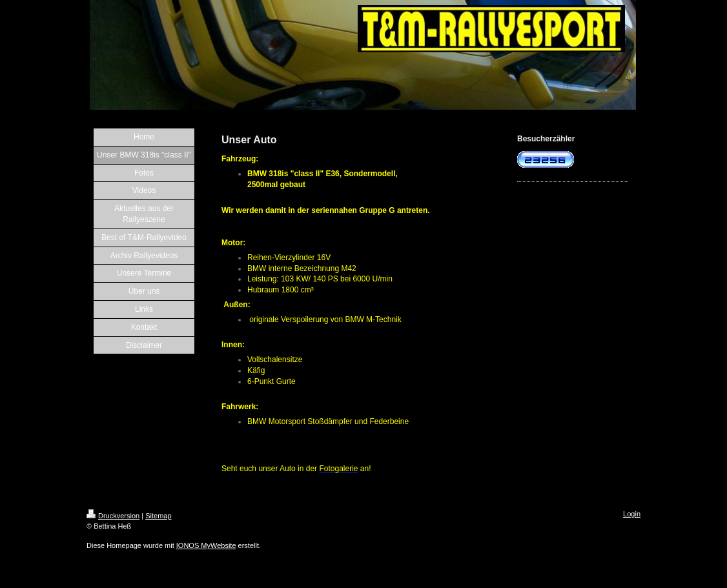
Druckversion (113, 516)
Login (632, 514)
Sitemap (158, 516)
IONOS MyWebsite (206, 545)
